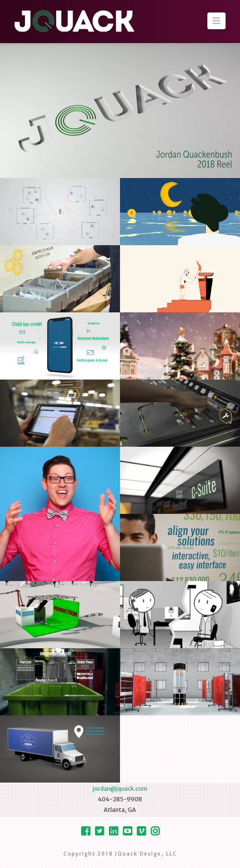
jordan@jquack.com (120, 789)
